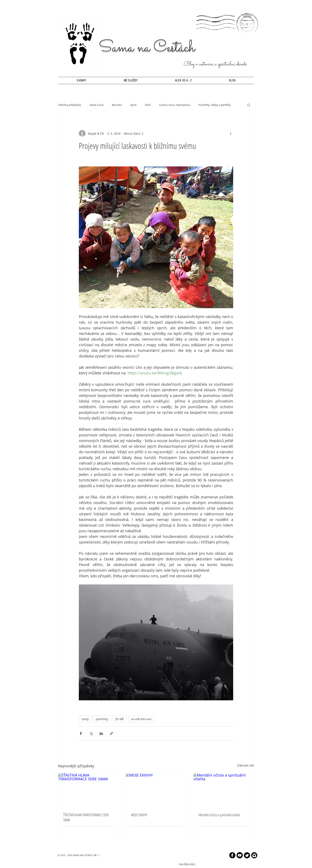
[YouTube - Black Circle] (240, 855)
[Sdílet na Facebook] (81, 733)
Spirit (133, 105)
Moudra (117, 105)
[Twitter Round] (247, 855)
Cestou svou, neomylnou (175, 105)
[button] (249, 105)
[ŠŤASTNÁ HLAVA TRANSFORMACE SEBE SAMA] (88, 790)
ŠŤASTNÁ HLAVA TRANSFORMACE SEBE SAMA (86, 817)
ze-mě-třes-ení (141, 719)
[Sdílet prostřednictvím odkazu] (111, 733)
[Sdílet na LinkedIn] (101, 733)
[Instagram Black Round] (254, 855)
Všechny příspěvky (70, 105)
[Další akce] (231, 133)
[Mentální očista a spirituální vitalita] (224, 790)
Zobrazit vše (246, 765)
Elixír (148, 105)
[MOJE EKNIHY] (156, 790)
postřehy (102, 719)
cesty (85, 719)
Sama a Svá (96, 105)
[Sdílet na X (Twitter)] (91, 733)
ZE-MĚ (120, 719)
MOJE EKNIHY (139, 815)
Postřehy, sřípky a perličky (215, 105)
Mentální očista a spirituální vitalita (219, 815)
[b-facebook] (232, 855)
